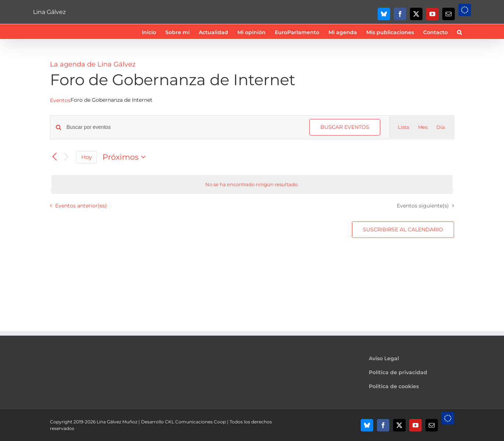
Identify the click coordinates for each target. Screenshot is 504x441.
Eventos (60, 100)
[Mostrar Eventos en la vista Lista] (404, 127)
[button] (459, 32)
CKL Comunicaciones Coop (195, 422)
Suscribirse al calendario (403, 230)
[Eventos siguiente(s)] (66, 157)
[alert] (252, 185)
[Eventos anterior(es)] (54, 157)
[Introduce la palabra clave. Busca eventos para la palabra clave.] (183, 127)
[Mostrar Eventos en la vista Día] (441, 127)
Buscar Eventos (345, 127)
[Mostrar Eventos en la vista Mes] (423, 127)
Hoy (87, 157)
